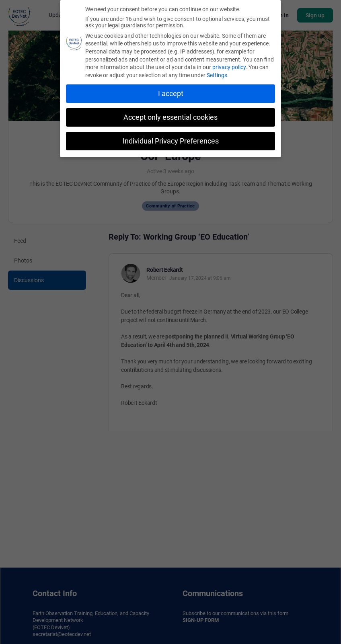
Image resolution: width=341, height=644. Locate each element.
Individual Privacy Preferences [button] (171, 139)
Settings (217, 74)
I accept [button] (171, 92)
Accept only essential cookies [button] (170, 116)
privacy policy (229, 66)
